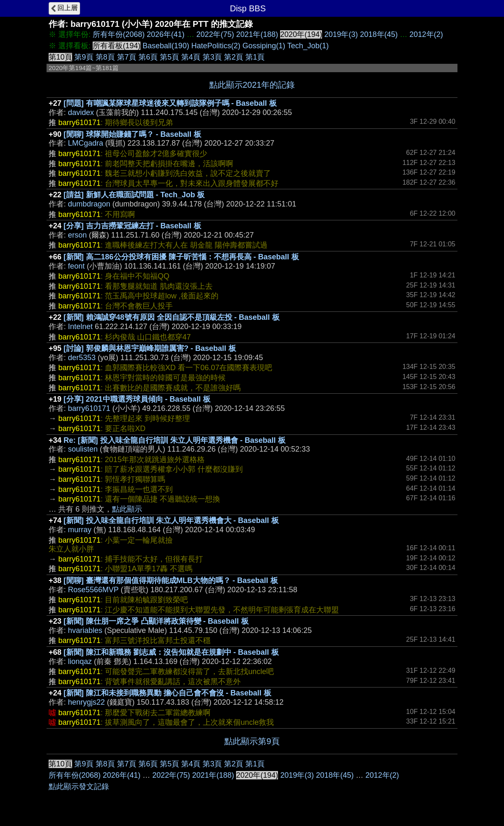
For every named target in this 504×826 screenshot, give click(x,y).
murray (80, 530)
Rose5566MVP (93, 590)
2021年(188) (257, 34)
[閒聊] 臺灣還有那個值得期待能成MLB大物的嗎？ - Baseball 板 (171, 580)
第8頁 (105, 57)
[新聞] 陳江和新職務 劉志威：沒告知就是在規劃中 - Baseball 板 (171, 652)
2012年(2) (426, 34)
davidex (81, 112)
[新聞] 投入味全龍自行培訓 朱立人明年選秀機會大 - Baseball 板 (171, 520)
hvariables (85, 630)
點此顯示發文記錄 (79, 787)
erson (77, 235)
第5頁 (169, 57)
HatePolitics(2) (216, 46)
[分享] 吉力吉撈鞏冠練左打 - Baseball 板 (132, 226)
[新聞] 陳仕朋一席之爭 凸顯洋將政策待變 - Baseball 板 (156, 621)
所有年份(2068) (119, 34)
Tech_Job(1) (308, 46)
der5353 (82, 358)
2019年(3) (341, 34)
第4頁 (191, 57)
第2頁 (234, 57)
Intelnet (80, 327)
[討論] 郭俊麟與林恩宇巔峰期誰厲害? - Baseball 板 (150, 348)
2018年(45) (379, 34)
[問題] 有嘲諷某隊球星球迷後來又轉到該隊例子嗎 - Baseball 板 (170, 103)
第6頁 (148, 57)
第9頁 (84, 57)
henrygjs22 (86, 702)
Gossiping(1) (264, 46)
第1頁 (255, 57)
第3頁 (212, 57)
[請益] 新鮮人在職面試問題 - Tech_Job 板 (134, 195)
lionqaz (80, 661)
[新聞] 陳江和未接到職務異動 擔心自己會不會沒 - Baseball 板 (168, 693)
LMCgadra (86, 143)
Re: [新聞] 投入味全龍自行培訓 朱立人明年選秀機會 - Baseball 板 (175, 440)
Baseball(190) (166, 46)
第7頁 (127, 57)
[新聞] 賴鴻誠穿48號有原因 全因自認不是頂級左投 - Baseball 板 (172, 317)
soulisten (83, 449)
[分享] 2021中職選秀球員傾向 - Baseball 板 (137, 399)
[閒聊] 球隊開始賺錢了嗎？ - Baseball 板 (132, 134)
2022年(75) (215, 34)
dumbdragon (89, 204)
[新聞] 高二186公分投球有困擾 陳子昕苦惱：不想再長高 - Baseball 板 (181, 257)
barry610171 (89, 408)
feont (76, 266)
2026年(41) (166, 34)
